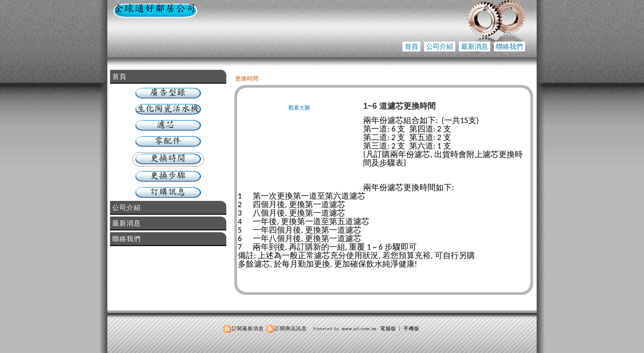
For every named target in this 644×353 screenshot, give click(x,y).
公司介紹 (440, 46)
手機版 (411, 328)
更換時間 (247, 79)
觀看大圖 (299, 108)
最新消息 (475, 46)
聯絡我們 (509, 46)
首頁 (411, 46)
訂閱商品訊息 (291, 328)
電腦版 (388, 328)
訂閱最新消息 (248, 328)
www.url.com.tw (359, 329)
